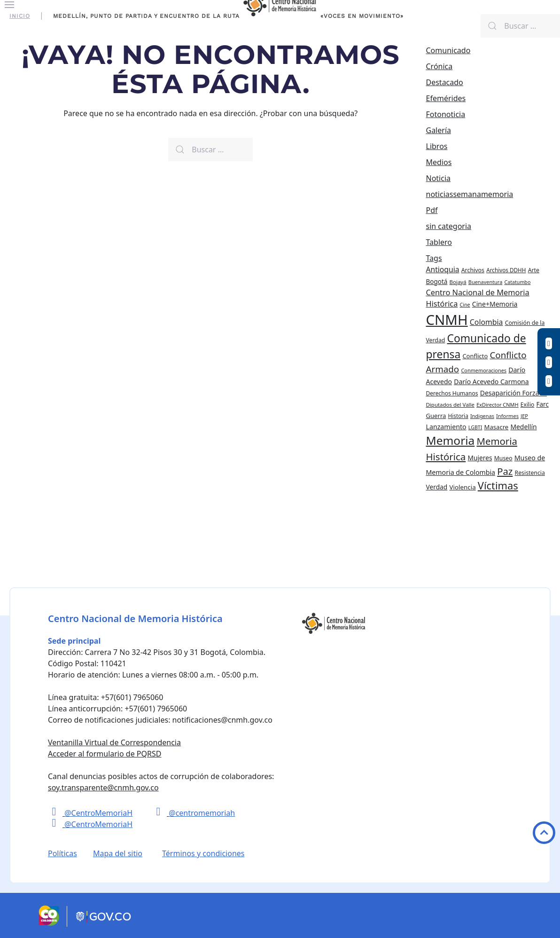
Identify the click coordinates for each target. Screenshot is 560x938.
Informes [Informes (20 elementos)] (507, 416)
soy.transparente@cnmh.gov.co (103, 788)
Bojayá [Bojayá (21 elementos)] (458, 282)
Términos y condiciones (203, 853)
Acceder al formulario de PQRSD (105, 754)
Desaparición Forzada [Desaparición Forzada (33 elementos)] (513, 393)
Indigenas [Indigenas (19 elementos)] (482, 416)
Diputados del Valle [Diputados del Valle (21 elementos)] (450, 405)
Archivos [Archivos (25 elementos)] (473, 270)
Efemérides (446, 98)
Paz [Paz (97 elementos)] (505, 471)
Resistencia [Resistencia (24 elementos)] (530, 473)
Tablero (439, 242)
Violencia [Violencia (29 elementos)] (462, 487)
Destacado (445, 82)
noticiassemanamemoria (470, 194)
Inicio (20, 16)
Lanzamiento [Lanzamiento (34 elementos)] (446, 427)
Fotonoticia (446, 114)
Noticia (439, 178)
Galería (439, 130)
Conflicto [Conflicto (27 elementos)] (475, 356)
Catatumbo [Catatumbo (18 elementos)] (517, 282)
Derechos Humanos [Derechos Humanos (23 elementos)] (452, 393)
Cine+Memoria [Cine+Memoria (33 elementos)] (495, 304)
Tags (434, 258)
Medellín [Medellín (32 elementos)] (523, 427)
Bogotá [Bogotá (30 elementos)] (437, 282)
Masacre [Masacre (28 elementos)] (497, 427)
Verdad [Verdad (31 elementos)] (437, 487)
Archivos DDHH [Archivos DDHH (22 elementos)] (506, 270)
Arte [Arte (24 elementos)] (534, 270)
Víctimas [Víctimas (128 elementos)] (498, 485)
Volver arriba (544, 833)
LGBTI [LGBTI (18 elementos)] (475, 427)
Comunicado (448, 50)
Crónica (439, 66)
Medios (439, 162)
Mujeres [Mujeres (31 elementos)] (480, 458)
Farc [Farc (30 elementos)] (543, 404)
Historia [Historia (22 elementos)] (458, 416)
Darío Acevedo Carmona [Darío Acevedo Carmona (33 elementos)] (491, 382)
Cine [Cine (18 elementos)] (465, 305)
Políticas (62, 853)
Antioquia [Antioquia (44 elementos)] (443, 269)
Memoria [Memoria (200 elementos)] (451, 440)
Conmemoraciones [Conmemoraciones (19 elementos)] (484, 370)
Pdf (432, 210)
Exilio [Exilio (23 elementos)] (528, 405)
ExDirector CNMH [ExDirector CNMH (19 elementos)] (497, 405)
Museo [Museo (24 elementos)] (503, 458)
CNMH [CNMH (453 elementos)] (447, 320)
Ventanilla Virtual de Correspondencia (114, 742)
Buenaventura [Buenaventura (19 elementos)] (485, 282)
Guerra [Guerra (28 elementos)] (436, 416)
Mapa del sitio (118, 853)
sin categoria (449, 226)
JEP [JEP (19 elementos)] (524, 416)
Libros (437, 146)
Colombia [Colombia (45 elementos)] (486, 322)
